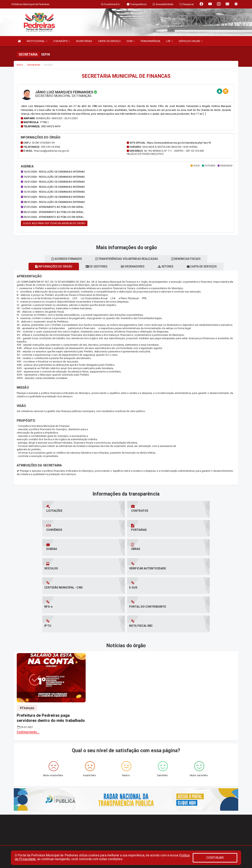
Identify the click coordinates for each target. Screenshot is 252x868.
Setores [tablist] (169, 266)
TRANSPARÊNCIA (150, 41)
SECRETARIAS (84, 41)
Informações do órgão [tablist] (47, 266)
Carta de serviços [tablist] (208, 266)
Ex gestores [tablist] (93, 266)
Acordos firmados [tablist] (63, 259)
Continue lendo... (28, 675)
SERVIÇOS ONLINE (191, 41)
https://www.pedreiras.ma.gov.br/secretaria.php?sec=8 (179, 143)
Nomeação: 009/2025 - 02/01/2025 (57, 118)
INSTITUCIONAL (37, 41)
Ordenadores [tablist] (133, 266)
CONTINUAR (215, 858)
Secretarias (34, 65)
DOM (131, 41)
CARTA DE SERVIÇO (109, 41)
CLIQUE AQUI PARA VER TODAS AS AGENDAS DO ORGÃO (54, 223)
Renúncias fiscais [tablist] (189, 259)
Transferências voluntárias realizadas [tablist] (127, 259)
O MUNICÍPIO (62, 41)
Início (20, 65)
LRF (170, 41)
